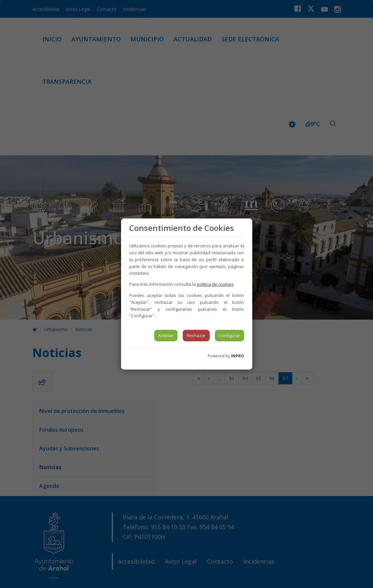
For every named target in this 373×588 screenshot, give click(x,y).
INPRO (238, 356)
